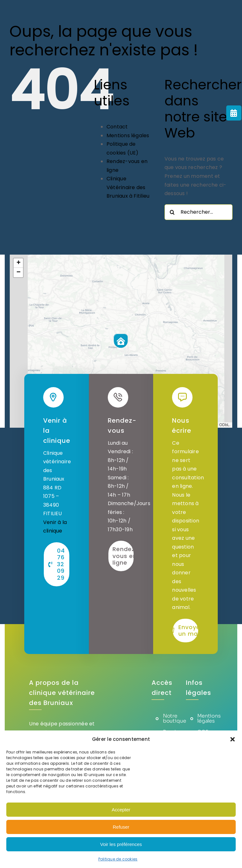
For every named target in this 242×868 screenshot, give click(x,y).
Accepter (121, 810)
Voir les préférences (121, 844)
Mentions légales (128, 135)
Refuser (121, 827)
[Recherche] (172, 212)
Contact (117, 127)
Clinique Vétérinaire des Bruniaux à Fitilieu (128, 187)
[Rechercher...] (199, 212)
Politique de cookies (118, 859)
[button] (233, 739)
